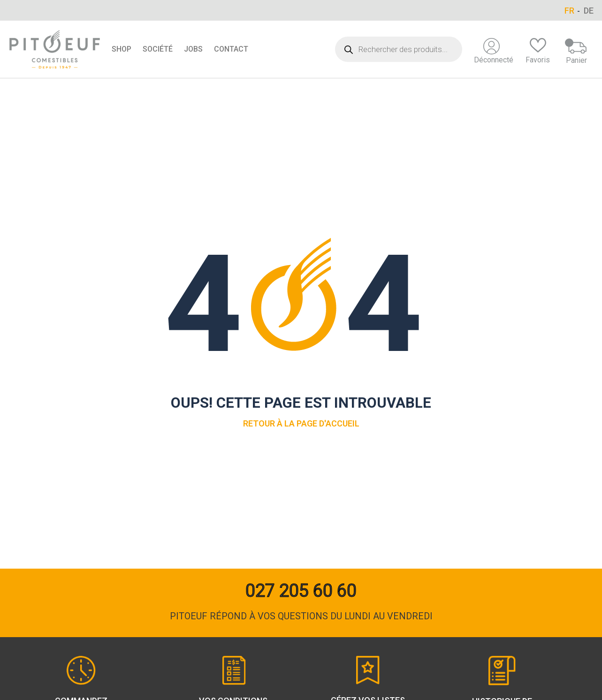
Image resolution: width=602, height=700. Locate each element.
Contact (231, 49)
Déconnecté (494, 51)
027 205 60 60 (301, 591)
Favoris (538, 51)
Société (158, 49)
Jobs (193, 49)
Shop (122, 49)
